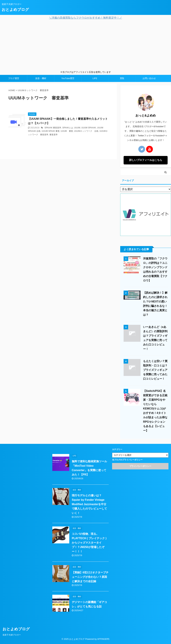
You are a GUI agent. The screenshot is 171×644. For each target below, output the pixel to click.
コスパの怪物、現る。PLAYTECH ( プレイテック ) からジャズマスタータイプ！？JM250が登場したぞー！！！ (89, 543)
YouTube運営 (68, 78)
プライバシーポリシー (140, 466)
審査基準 (54, 135)
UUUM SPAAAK (89, 128)
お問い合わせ (149, 78)
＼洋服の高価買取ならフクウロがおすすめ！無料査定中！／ (85, 18)
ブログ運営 (14, 78)
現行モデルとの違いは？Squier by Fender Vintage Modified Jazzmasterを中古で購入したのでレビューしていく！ (89, 504)
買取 (122, 78)
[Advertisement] (85, 45)
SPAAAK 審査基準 (53, 128)
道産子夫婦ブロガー (12, 635)
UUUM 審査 (67, 131)
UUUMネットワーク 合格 (86, 131)
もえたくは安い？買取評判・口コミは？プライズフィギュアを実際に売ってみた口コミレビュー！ (155, 370)
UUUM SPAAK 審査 (51, 131)
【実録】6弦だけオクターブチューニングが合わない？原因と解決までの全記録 (90, 577)
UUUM (77, 128)
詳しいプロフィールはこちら (146, 160)
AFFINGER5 (103, 639)
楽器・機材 (41, 78)
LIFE (95, 78)
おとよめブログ (15, 10)
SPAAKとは (68, 128)
